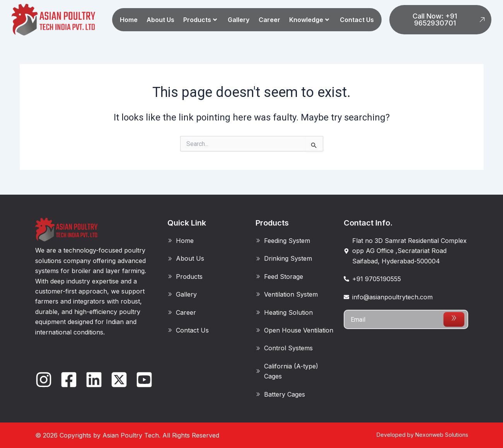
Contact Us (357, 20)
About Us (160, 20)
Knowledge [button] (309, 20)
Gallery (239, 20)
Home (129, 20)
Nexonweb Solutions (442, 435)
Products (200, 20)
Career (269, 20)
